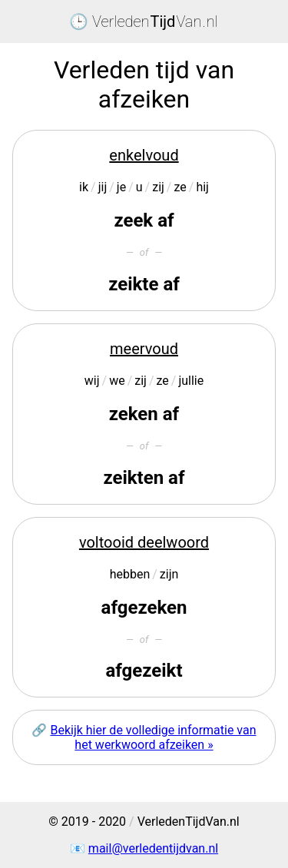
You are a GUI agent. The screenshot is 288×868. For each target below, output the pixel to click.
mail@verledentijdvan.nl (153, 848)
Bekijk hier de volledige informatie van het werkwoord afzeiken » (153, 737)
